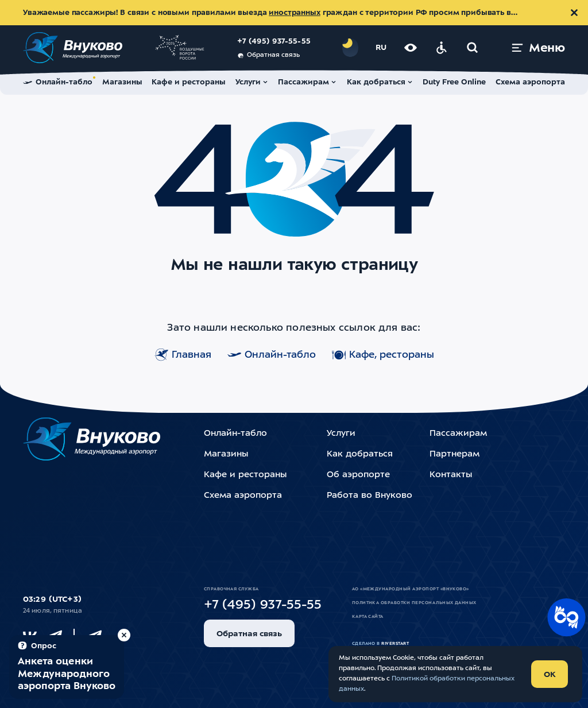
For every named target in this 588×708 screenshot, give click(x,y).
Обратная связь (268, 56)
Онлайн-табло (272, 355)
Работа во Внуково (370, 496)
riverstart (395, 644)
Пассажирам (458, 434)
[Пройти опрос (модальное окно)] (67, 667)
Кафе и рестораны (245, 475)
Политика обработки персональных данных (414, 603)
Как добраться (360, 454)
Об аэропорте (358, 475)
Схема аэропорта (243, 496)
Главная (183, 355)
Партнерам (454, 454)
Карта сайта (368, 617)
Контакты (451, 475)
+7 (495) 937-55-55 (274, 42)
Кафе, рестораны (383, 355)
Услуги (341, 434)
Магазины (226, 454)
